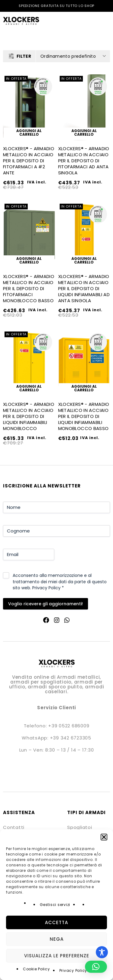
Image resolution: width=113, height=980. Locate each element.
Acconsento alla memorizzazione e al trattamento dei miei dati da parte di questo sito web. (60, 581)
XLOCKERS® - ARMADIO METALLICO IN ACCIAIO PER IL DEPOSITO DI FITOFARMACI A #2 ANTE (29, 161)
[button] (104, 837)
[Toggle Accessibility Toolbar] (102, 952)
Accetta (56, 922)
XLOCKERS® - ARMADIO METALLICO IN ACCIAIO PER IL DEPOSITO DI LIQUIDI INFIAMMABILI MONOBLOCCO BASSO (84, 416)
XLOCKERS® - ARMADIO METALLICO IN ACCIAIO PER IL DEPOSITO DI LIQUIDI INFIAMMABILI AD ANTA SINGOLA (84, 288)
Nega (57, 939)
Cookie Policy (36, 969)
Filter (24, 56)
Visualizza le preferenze (57, 956)
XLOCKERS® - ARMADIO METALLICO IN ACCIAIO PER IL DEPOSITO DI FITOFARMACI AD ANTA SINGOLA (84, 161)
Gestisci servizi (55, 905)
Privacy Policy (73, 970)
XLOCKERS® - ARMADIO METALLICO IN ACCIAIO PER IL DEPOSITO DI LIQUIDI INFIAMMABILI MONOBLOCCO (29, 416)
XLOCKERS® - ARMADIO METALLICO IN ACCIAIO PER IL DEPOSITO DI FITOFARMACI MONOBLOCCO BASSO (29, 288)
